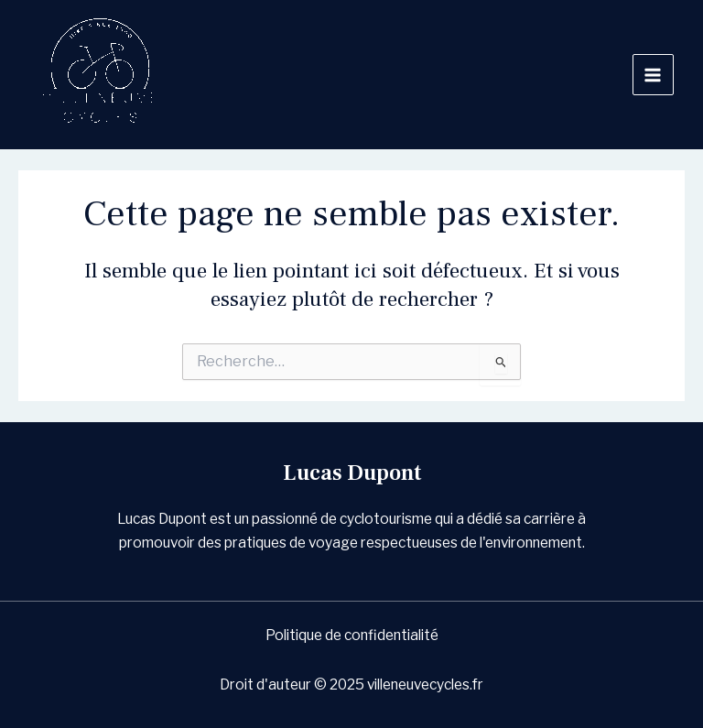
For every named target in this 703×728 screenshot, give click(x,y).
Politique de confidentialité (352, 635)
